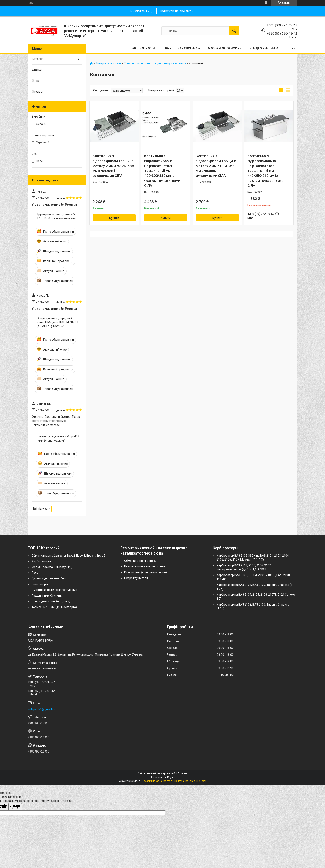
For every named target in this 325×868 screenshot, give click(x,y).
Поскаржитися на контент (157, 781)
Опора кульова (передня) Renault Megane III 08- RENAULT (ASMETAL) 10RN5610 (58, 322)
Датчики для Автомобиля (49, 578)
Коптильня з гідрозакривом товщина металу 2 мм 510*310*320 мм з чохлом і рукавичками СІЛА (217, 166)
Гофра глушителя (136, 578)
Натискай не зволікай (176, 11)
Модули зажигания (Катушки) (52, 567)
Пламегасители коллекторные (145, 566)
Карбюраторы (41, 561)
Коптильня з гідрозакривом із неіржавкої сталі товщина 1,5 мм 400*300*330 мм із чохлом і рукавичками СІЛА (162, 171)
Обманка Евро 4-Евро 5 (140, 561)
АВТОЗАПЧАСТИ (144, 48)
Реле (35, 573)
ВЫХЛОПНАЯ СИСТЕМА (181, 48)
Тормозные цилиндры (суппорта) (54, 607)
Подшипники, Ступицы (47, 596)
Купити (114, 218)
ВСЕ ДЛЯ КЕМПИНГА (264, 48)
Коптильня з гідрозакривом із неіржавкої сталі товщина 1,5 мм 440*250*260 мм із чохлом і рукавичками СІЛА (266, 171)
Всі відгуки (40, 509)
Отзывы (37, 92)
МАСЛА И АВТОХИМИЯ (224, 48)
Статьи (37, 70)
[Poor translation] (15, 807)
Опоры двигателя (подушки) (51, 601)
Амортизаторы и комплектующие (54, 590)
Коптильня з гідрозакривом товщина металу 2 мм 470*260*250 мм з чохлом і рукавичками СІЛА (114, 166)
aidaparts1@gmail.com (43, 709)
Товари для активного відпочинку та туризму (155, 64)
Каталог (38, 59)
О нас (36, 81)
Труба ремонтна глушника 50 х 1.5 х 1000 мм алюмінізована (58, 216)
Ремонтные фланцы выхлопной (146, 572)
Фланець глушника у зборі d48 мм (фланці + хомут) (58, 438)
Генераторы (40, 584)
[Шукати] (234, 31)
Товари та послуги (108, 64)
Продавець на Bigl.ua (163, 777)
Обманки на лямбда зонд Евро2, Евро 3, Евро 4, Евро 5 (69, 556)
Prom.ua (182, 773)
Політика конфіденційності (190, 781)
